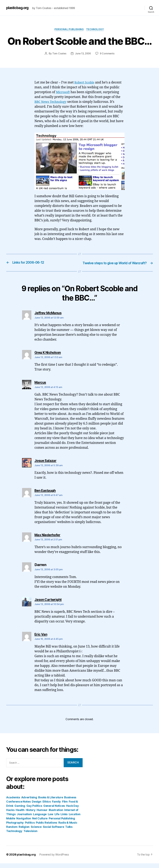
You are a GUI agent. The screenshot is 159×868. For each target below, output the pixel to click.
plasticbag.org (18, 8)
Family (56, 806)
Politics (30, 827)
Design (36, 806)
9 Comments (107, 54)
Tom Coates (59, 54)
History (31, 815)
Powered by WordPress (55, 859)
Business (70, 802)
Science (36, 831)
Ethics (47, 806)
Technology (96, 30)
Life (57, 819)
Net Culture (40, 823)
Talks (69, 831)
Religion (24, 831)
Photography (15, 827)
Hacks (10, 815)
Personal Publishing (69, 30)
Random (12, 831)
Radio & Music (68, 827)
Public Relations (47, 827)
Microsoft (63, 93)
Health (20, 815)
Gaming (20, 810)
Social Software (53, 831)
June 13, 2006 (83, 54)
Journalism (24, 819)
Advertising (29, 802)
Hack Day (73, 810)
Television (30, 836)
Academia (13, 802)
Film (65, 806)
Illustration (56, 815)
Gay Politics (34, 810)
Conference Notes (18, 806)
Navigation (24, 823)
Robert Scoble (85, 83)
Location (75, 819)
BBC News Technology (51, 102)
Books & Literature (51, 802)
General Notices (54, 810)
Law (51, 819)
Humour (42, 815)
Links (64, 819)
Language (40, 819)
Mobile (11, 823)
